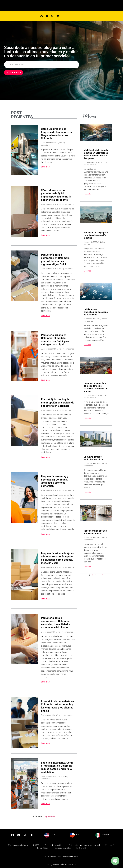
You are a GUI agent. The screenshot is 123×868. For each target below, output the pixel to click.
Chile (79, 835)
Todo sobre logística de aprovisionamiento (95, 532)
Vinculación (110, 845)
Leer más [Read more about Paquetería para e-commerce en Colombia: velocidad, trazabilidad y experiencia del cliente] (45, 682)
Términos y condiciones (18, 845)
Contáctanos (43, 848)
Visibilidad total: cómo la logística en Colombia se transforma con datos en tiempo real (96, 154)
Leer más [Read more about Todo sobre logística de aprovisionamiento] (87, 566)
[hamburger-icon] (80, 6)
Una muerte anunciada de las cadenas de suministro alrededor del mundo (96, 387)
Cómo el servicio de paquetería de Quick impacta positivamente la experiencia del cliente (56, 195)
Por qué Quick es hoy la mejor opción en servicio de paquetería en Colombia (58, 403)
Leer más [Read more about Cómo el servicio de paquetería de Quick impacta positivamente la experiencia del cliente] (45, 235)
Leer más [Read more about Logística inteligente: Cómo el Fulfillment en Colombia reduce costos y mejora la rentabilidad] (45, 804)
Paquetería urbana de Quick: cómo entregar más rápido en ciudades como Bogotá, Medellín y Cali (58, 558)
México (105, 835)
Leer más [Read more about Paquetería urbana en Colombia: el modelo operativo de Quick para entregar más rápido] (45, 380)
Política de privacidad (54, 845)
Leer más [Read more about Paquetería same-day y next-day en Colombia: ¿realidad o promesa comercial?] (45, 534)
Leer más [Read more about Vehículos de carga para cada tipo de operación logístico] (87, 271)
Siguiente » (50, 816)
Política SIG (81, 848)
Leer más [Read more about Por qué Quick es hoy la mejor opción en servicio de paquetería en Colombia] (45, 457)
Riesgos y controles (62, 848)
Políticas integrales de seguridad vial (84, 845)
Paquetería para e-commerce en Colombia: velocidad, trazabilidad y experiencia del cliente (56, 623)
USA (53, 835)
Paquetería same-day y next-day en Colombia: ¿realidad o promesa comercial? (55, 481)
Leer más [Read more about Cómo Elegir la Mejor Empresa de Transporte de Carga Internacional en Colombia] (45, 167)
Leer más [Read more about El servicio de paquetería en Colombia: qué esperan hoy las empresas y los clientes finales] (45, 743)
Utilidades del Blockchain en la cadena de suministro (96, 312)
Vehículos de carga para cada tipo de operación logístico (96, 235)
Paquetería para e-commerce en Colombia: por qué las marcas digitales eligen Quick (56, 259)
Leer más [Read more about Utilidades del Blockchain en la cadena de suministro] (87, 345)
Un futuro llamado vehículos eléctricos (93, 458)
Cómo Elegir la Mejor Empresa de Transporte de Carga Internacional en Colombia (57, 134)
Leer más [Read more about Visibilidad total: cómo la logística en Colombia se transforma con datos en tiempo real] (87, 194)
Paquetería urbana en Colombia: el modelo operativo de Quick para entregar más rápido (55, 340)
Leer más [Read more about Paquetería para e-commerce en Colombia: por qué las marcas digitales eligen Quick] (45, 316)
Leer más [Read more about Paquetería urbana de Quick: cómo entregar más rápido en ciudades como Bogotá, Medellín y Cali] (45, 598)
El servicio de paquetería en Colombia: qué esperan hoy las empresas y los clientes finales (57, 706)
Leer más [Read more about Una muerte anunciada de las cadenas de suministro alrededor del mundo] (87, 418)
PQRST (36, 845)
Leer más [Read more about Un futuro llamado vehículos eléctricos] (87, 492)
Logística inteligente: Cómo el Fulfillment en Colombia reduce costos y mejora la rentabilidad (57, 767)
